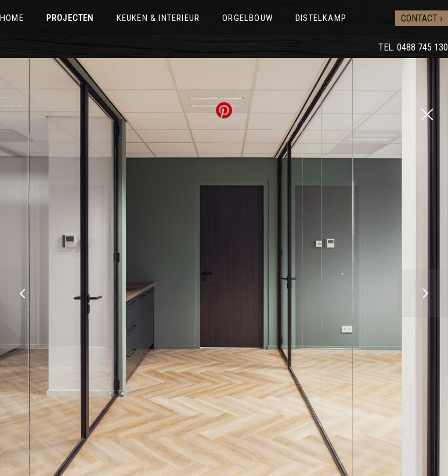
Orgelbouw (248, 18)
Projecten (70, 18)
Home (12, 18)
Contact (419, 18)
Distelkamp (321, 18)
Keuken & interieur (158, 18)
